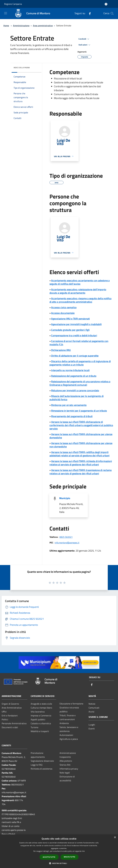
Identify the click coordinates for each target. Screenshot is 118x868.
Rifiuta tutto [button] (70, 857)
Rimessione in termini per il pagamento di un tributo (79, 411)
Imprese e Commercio (41, 716)
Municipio (65, 498)
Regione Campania (13, 4)
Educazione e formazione (71, 704)
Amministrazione (21, 26)
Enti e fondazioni (10, 716)
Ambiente (64, 723)
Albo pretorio (66, 761)
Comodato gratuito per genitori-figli (70, 330)
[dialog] (59, 851)
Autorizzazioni (66, 735)
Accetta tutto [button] (49, 857)
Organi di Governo (10, 704)
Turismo (34, 727)
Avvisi (91, 712)
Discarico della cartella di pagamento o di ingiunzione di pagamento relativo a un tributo (80, 363)
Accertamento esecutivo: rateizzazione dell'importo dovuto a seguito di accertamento (78, 291)
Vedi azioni (85, 45)
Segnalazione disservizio (42, 761)
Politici (5, 719)
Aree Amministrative (12, 708)
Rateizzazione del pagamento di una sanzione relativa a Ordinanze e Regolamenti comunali (80, 383)
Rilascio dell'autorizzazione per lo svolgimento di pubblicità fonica (77, 398)
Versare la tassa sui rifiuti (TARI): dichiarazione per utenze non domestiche (81, 445)
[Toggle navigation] (6, 13)
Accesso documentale (63, 313)
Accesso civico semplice (64, 307)
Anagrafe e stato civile (41, 704)
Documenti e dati (10, 727)
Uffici (4, 712)
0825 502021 (66, 537)
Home (6, 26)
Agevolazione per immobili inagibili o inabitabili (76, 324)
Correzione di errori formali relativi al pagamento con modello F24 (79, 343)
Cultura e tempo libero (41, 708)
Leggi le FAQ (37, 765)
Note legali (65, 773)
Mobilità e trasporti (40, 731)
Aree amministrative (43, 26)
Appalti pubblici (38, 719)
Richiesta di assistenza (41, 769)
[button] (59, 863)
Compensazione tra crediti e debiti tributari (74, 335)
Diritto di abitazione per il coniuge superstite (75, 356)
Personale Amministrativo (14, 723)
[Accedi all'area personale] (106, 4)
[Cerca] (112, 13)
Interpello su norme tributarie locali (70, 370)
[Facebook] (89, 13)
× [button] (115, 837)
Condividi (84, 39)
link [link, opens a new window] (83, 851)
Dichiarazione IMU (61, 350)
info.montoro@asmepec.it (67, 543)
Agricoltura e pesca (69, 739)
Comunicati (94, 708)
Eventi (92, 729)
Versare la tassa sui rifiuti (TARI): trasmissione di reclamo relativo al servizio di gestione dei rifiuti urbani (81, 472)
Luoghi (92, 725)
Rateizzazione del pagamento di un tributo (74, 376)
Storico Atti (65, 765)
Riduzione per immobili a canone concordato (75, 390)
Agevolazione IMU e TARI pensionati (70, 319)
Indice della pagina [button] (22, 68)
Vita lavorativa (38, 712)
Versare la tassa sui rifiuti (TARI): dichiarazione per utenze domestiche (81, 436)
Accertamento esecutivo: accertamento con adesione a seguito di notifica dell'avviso (80, 282)
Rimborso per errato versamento (69, 405)
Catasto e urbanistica (41, 723)
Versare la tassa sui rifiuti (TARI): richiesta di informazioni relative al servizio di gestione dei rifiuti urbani (81, 463)
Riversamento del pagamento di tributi (72, 416)
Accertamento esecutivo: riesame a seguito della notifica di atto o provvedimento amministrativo (80, 300)
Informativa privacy (69, 769)
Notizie (92, 704)
